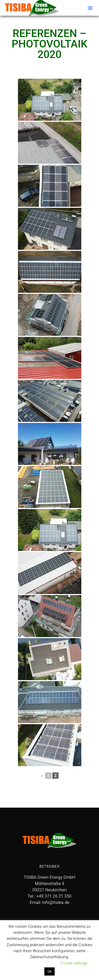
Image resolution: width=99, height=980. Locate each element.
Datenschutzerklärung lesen (30, 963)
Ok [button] (50, 971)
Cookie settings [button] (74, 963)
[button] (90, 8)
